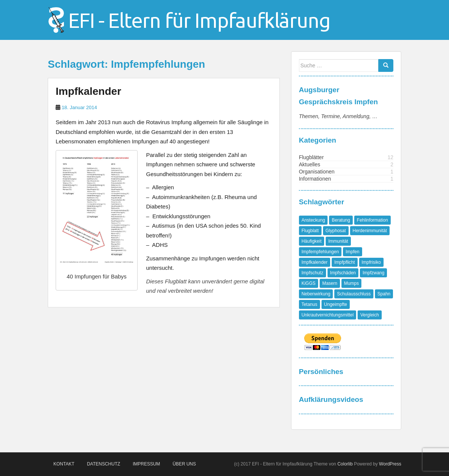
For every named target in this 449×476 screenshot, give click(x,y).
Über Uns (184, 464)
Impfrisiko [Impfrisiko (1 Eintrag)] (371, 262)
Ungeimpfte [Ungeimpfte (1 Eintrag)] (336, 304)
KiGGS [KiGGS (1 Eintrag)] (309, 283)
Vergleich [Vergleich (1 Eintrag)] (369, 315)
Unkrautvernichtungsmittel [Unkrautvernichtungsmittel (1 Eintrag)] (328, 315)
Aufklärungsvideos (331, 399)
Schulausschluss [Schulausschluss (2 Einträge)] (354, 294)
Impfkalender (88, 91)
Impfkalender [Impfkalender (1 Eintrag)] (315, 262)
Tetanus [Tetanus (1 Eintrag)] (309, 304)
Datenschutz (103, 464)
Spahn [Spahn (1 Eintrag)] (384, 294)
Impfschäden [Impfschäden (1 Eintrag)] (343, 273)
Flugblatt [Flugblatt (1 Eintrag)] (310, 231)
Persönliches (321, 372)
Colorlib (345, 464)
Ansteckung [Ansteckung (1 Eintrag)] (313, 220)
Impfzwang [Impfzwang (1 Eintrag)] (373, 273)
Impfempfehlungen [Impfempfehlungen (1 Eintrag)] (320, 252)
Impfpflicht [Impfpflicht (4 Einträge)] (345, 262)
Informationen (315, 179)
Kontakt (64, 464)
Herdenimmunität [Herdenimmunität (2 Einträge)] (370, 231)
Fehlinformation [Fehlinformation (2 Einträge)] (372, 220)
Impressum (146, 464)
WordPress (390, 464)
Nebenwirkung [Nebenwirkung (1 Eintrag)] (316, 294)
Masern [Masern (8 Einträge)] (330, 283)
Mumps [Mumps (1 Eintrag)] (351, 283)
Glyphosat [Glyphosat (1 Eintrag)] (336, 231)
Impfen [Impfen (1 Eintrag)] (353, 252)
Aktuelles (310, 164)
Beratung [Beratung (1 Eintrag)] (341, 220)
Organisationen (317, 172)
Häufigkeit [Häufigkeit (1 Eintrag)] (312, 241)
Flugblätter (311, 157)
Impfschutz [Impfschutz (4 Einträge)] (312, 273)
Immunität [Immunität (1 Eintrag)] (338, 241)
